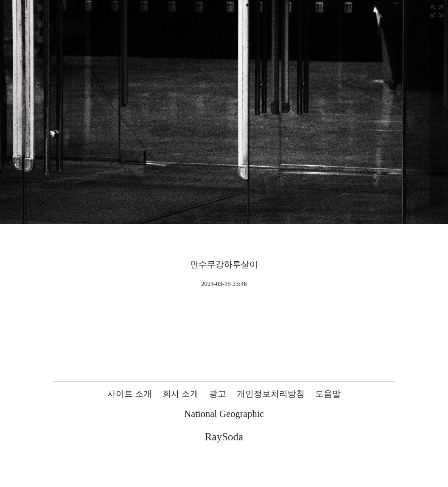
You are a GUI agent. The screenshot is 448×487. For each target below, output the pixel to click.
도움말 (328, 394)
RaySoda (224, 437)
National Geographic (224, 414)
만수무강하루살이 (224, 264)
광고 (218, 394)
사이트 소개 (130, 394)
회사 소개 (181, 394)
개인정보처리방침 (271, 394)
